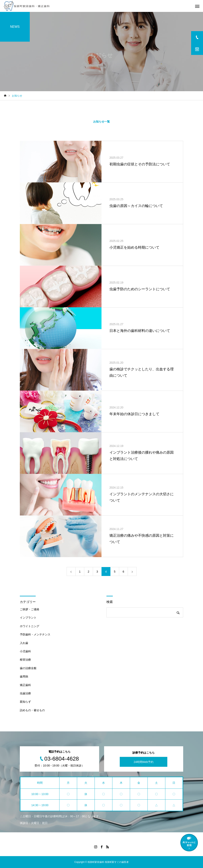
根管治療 (25, 660)
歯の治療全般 (28, 668)
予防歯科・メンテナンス (35, 634)
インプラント (28, 618)
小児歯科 (25, 651)
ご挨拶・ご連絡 (30, 609)
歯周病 (24, 676)
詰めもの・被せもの (32, 710)
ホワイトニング (30, 626)
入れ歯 (24, 643)
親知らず (25, 702)
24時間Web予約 (144, 762)
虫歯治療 (25, 693)
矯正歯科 (25, 685)
